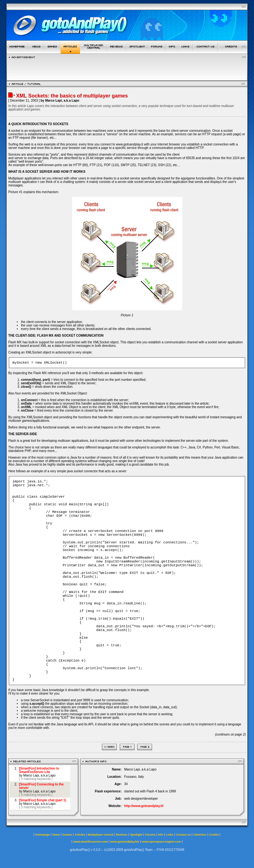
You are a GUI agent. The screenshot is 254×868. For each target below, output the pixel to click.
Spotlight (136, 835)
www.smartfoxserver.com (90, 842)
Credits (214, 835)
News (56, 835)
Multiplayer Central (100, 835)
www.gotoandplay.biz (125, 842)
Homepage (43, 835)
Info (161, 835)
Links (170, 835)
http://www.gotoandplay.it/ (144, 806)
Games (67, 835)
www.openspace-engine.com (161, 842)
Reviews (122, 835)
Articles (80, 835)
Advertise (200, 835)
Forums (150, 835)
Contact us (183, 835)
